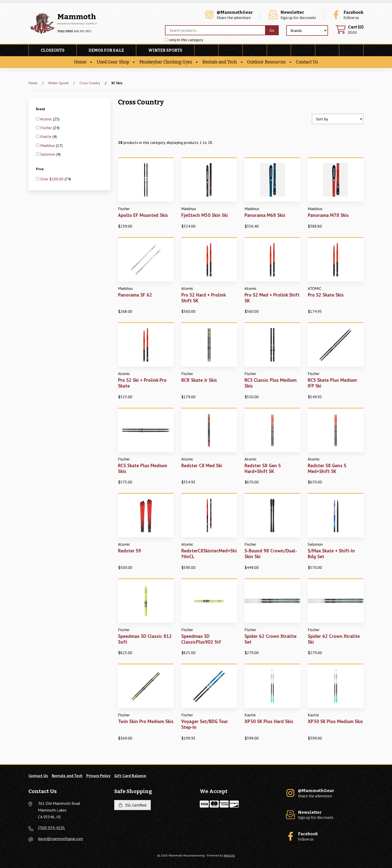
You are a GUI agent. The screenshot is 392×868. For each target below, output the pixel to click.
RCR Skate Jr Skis (199, 380)
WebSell (229, 855)
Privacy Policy (98, 776)
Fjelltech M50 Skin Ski (204, 215)
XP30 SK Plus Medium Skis (335, 721)
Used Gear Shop (113, 62)
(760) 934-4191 (51, 828)
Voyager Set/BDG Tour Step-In (205, 724)
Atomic (46, 119)
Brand (41, 109)
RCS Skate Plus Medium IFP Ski (332, 383)
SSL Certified (132, 805)
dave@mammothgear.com (60, 839)
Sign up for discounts (292, 15)
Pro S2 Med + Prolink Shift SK (272, 298)
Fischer (47, 128)
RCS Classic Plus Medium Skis (270, 383)
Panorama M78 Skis (328, 215)
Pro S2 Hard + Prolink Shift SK (203, 298)
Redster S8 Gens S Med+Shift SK (327, 468)
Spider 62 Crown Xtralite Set (270, 639)
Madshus (48, 145)
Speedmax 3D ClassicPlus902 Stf (201, 639)
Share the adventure (229, 15)
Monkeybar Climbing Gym (166, 62)
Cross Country (90, 83)
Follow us (347, 15)
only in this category (184, 40)
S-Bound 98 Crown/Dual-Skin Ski (271, 553)
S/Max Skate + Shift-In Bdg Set (331, 553)
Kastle (46, 136)
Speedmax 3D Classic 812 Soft (145, 639)
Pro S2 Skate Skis (326, 295)
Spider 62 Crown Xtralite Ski (334, 639)
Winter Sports (165, 50)
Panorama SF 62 (135, 295)
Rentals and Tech (220, 62)
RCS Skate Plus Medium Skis (142, 468)
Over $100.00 (52, 179)
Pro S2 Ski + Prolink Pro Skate (142, 383)
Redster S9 (129, 551)
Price (40, 169)
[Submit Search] (272, 30)
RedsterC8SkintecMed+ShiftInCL (209, 553)
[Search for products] (215, 30)
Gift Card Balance (130, 776)
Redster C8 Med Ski (202, 465)
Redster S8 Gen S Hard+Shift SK (263, 468)
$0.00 (349, 30)
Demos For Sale (106, 50)
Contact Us (307, 62)
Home (80, 62)
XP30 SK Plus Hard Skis (269, 721)
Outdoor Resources (266, 62)
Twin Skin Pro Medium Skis (146, 721)
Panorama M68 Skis (265, 215)
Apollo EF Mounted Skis (143, 215)
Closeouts (53, 50)
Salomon (48, 154)
